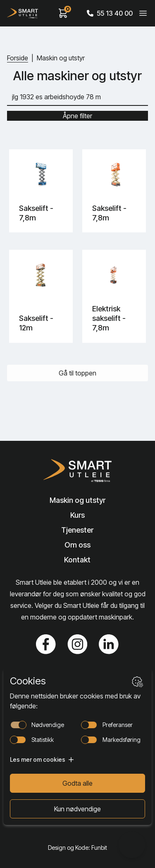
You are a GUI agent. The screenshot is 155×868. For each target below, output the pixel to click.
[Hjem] (23, 13)
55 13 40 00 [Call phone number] (110, 13)
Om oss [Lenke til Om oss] (77, 545)
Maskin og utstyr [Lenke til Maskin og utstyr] (77, 500)
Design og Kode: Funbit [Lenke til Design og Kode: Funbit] (77, 848)
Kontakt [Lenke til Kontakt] (77, 560)
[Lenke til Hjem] (77, 471)
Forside (18, 58)
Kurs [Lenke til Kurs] (77, 515)
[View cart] (63, 13)
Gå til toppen (77, 373)
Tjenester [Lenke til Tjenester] (77, 530)
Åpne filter (77, 116)
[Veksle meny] (143, 13)
